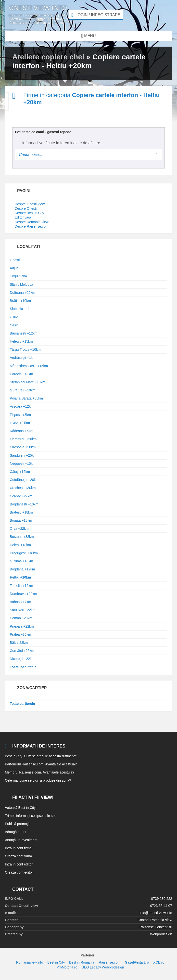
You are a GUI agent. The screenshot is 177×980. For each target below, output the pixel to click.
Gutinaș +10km (21, 561)
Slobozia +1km (21, 309)
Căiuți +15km (20, 472)
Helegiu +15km (21, 341)
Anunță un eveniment (21, 840)
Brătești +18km (21, 512)
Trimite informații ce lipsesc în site (31, 816)
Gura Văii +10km (23, 390)
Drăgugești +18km (24, 553)
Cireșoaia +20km (23, 447)
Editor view (23, 217)
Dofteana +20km (22, 293)
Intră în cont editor (19, 864)
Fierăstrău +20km (23, 439)
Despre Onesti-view (30, 204)
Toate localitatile (23, 667)
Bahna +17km (20, 602)
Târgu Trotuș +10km (25, 349)
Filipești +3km (20, 415)
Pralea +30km (20, 634)
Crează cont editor (19, 872)
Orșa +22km (19, 529)
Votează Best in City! (21, 808)
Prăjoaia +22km (22, 626)
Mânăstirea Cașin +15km (29, 366)
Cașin (14, 325)
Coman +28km (21, 618)
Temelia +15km (21, 586)
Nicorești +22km (22, 659)
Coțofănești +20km (24, 480)
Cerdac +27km (21, 496)
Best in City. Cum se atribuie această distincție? (41, 756)
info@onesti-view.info (156, 913)
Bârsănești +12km (24, 333)
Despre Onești (26, 208)
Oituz (14, 317)
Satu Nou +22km (23, 610)
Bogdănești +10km (24, 504)
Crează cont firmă (18, 856)
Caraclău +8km (21, 374)
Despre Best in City (29, 213)
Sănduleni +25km (23, 455)
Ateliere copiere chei (48, 57)
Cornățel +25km (22, 651)
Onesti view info (38, 8)
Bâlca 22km (19, 643)
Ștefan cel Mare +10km (27, 382)
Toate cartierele (22, 704)
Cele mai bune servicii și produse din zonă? (38, 780)
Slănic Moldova (21, 284)
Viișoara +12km (22, 406)
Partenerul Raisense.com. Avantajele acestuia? (41, 764)
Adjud (14, 268)
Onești (15, 260)
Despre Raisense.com (32, 226)
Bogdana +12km (22, 569)
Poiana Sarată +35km (26, 398)
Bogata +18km (21, 520)
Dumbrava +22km (23, 594)
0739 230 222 (162, 899)
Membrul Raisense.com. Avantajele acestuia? (40, 772)
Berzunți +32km (22, 537)
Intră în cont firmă (18, 848)
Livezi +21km (20, 423)
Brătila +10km (20, 301)
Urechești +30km (23, 488)
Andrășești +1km (23, 358)
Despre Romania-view (32, 222)
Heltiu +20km (20, 577)
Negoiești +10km (23, 464)
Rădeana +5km (21, 431)
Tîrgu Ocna (18, 276)
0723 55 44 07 (161, 906)
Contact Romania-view (155, 920)
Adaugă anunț (16, 832)
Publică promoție (18, 824)
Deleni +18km (20, 545)
